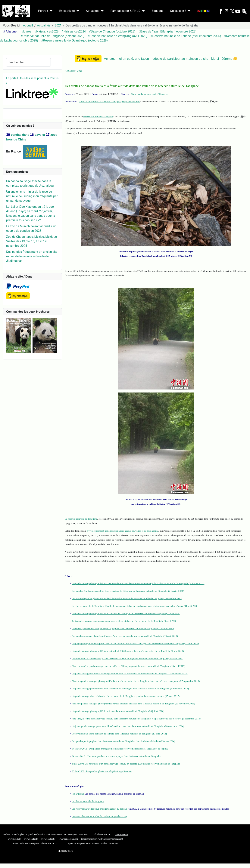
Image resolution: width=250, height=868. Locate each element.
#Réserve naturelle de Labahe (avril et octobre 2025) (186, 36)
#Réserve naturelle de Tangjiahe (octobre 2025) (53, 36)
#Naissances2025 (47, 31)
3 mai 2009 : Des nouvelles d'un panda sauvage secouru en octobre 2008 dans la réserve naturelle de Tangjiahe (126, 764)
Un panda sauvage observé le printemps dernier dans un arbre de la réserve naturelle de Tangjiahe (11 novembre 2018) (130, 674)
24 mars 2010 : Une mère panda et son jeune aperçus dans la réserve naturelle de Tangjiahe (116, 756)
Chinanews (163, 94)
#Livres (27, 31)
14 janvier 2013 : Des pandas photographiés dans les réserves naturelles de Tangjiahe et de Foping (120, 749)
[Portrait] (50, 11)
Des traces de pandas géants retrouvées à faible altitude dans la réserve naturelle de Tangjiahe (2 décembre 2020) (127, 598)
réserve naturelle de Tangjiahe (98, 117)
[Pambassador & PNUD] (143, 11)
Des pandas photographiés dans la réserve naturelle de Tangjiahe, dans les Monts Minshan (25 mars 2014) (123, 741)
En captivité (67, 11)
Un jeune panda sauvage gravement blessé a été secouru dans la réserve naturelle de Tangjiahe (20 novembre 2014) (128, 726)
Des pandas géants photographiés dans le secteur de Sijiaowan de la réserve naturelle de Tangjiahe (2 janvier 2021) (128, 591)
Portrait (43, 11)
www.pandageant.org (68, 839)
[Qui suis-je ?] (188, 11)
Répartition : (78, 794)
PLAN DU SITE (65, 851)
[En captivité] (77, 11)
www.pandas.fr (31, 839)
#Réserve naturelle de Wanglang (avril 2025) (118, 36)
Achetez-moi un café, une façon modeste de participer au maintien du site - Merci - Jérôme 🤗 (171, 59)
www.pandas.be (48, 839)
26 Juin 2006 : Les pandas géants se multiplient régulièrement (102, 771)
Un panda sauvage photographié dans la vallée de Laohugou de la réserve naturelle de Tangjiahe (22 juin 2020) (126, 613)
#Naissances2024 (74, 31)
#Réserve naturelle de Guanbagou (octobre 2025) (75, 40)
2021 (80, 71)
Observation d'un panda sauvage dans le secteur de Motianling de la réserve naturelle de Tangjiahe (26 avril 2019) (127, 659)
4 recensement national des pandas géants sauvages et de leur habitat (122, 531)
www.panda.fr (14, 839)
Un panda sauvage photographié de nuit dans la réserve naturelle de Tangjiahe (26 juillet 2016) (118, 711)
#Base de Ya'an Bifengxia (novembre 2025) (167, 31)
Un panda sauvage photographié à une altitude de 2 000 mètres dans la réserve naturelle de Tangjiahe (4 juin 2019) (128, 651)
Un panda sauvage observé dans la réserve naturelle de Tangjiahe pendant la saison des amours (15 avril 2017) (126, 696)
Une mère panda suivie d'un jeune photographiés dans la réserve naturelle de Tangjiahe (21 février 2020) (123, 628)
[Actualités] (102, 11)
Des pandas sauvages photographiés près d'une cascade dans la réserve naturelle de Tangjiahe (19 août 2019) (125, 636)
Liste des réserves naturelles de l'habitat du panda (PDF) (99, 816)
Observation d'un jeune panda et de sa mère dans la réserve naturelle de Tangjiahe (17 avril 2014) (119, 734)
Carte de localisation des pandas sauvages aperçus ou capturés (109, 102)
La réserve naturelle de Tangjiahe (81, 519)
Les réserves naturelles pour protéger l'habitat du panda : (99, 809)
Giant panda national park (144, 94)
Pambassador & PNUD (125, 11)
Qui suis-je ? (178, 11)
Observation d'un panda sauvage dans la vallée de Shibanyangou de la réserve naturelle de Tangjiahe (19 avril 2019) (128, 666)
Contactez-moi (122, 834)
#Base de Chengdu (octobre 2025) (112, 31)
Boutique (157, 11)
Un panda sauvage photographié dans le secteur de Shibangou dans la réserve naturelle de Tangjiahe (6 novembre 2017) (130, 689)
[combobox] (28, 62)
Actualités (93, 11)
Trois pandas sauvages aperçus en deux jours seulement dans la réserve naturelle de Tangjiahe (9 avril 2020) (124, 621)
